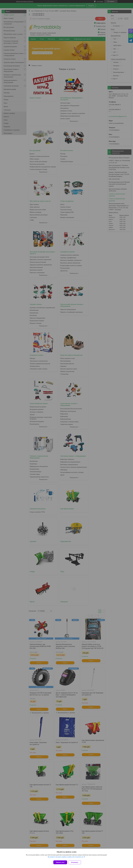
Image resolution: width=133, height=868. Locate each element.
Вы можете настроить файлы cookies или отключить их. (66, 858)
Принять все (60, 862)
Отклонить (75, 862)
